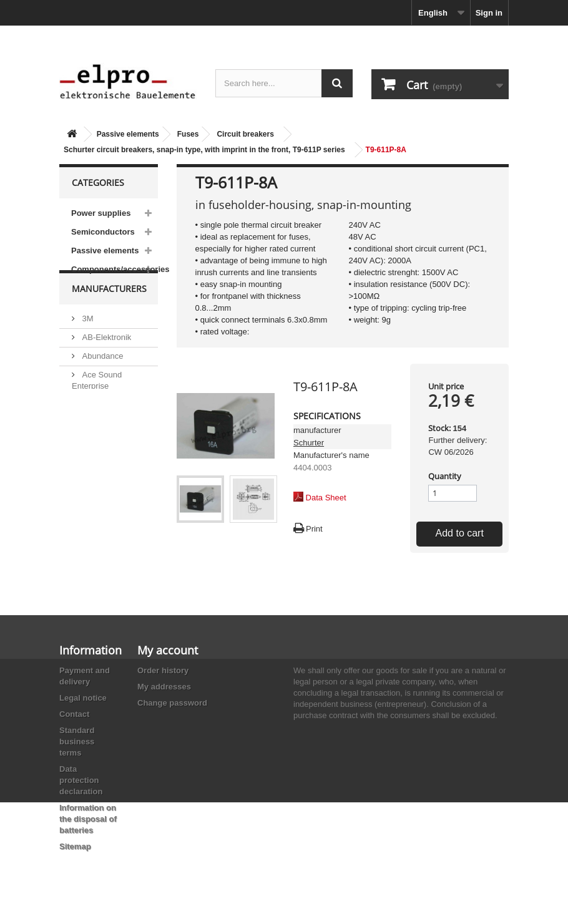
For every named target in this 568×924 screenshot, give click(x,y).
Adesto (94, 445)
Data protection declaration (81, 780)
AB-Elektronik (105, 359)
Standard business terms (77, 742)
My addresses (164, 687)
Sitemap (75, 846)
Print (314, 529)
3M (87, 340)
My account (168, 650)
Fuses (188, 134)
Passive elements (128, 134)
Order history (163, 670)
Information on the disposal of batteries (88, 819)
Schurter (309, 443)
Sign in (489, 13)
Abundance (101, 378)
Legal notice (83, 698)
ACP (89, 426)
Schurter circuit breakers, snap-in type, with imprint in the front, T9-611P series (204, 150)
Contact (74, 714)
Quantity (445, 476)
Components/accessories (115, 269)
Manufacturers (109, 315)
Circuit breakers (245, 134)
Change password (172, 703)
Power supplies (101, 213)
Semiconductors (103, 232)
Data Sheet (326, 498)
